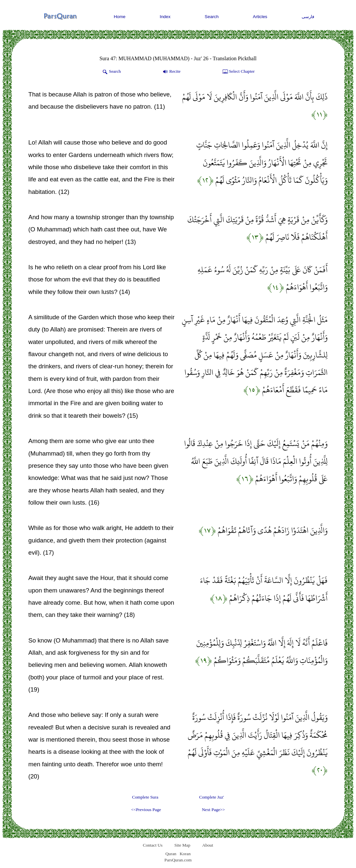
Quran (171, 854)
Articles (260, 17)
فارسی (308, 17)
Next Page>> (213, 810)
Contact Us (153, 845)
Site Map (182, 845)
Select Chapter (238, 72)
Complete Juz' (212, 797)
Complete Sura (145, 797)
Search (212, 17)
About (208, 845)
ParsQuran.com (178, 860)
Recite (171, 72)
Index (165, 17)
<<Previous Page (146, 810)
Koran (185, 854)
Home (120, 17)
